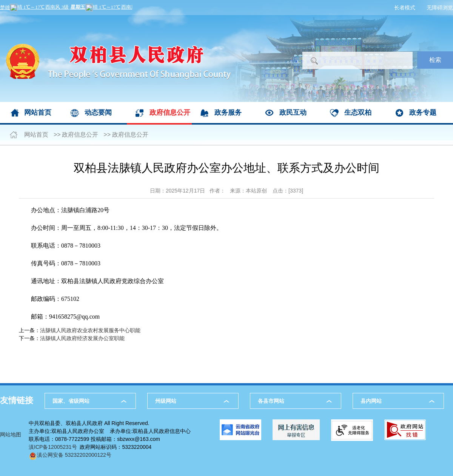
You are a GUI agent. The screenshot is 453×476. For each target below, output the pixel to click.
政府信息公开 (170, 112)
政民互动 (293, 112)
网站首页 (38, 112)
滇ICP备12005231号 (53, 447)
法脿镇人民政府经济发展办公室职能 (82, 338)
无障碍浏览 (440, 8)
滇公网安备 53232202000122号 (70, 455)
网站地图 (11, 434)
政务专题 (423, 112)
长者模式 (405, 8)
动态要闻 (98, 112)
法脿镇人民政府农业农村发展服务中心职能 (90, 330)
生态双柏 (358, 112)
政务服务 (228, 112)
